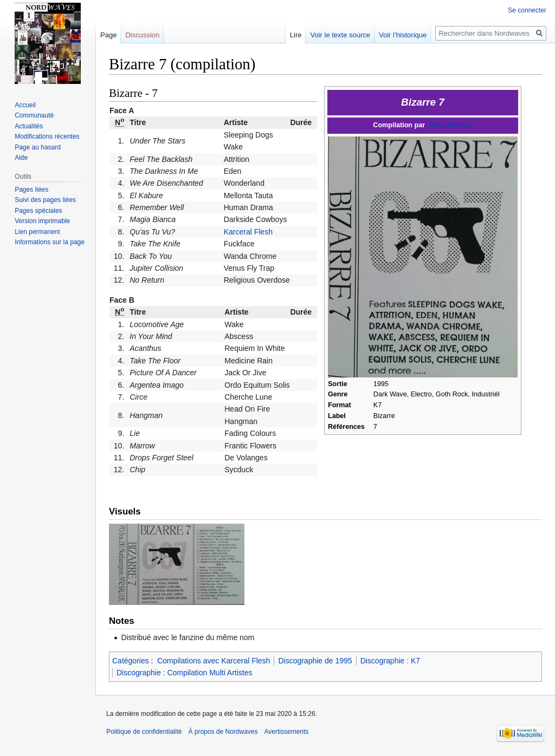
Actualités (29, 126)
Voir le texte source (340, 35)
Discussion (142, 35)
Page (108, 35)
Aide (21, 158)
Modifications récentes (47, 136)
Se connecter (527, 10)
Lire (296, 35)
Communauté (34, 115)
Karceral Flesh (248, 232)
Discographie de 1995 (315, 661)
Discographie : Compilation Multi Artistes (185, 673)
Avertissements (287, 732)
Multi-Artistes (450, 125)
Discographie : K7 (391, 661)
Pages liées (31, 190)
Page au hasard (38, 147)
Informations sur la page (50, 242)
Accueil (25, 105)
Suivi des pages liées (45, 200)
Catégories (131, 661)
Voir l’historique (403, 35)
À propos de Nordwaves (223, 732)
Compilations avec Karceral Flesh (214, 661)
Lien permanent (37, 232)
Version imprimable (42, 221)
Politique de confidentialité (144, 732)
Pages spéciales (38, 211)
